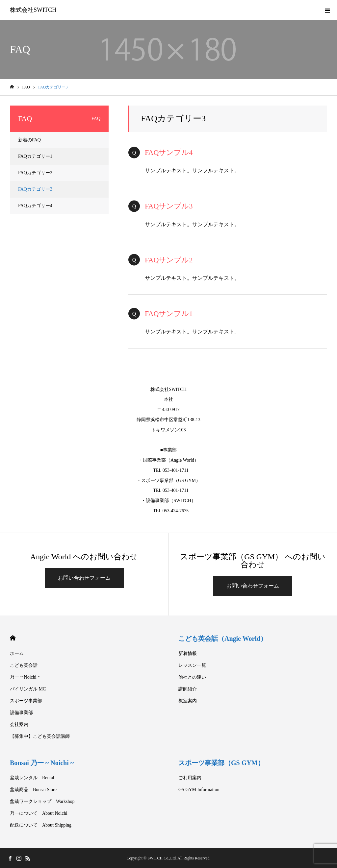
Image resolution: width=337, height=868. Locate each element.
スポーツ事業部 (26, 701)
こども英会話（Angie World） (223, 639)
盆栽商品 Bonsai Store (33, 790)
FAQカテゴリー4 (35, 206)
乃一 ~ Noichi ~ (25, 677)
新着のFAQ (29, 140)
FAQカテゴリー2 (35, 173)
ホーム (17, 653)
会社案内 (19, 724)
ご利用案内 (190, 778)
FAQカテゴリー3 (35, 189)
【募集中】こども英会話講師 (40, 736)
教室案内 (188, 701)
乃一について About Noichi (39, 813)
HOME (13, 638)
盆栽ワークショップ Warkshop (42, 801)
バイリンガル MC (28, 689)
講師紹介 (188, 689)
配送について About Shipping (41, 825)
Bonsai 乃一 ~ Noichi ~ (42, 763)
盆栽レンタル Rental (32, 778)
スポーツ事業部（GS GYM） (221, 763)
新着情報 (188, 653)
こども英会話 (24, 665)
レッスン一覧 (192, 665)
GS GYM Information (199, 790)
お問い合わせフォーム (84, 578)
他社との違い (192, 677)
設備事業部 (21, 713)
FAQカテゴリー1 (35, 156)
